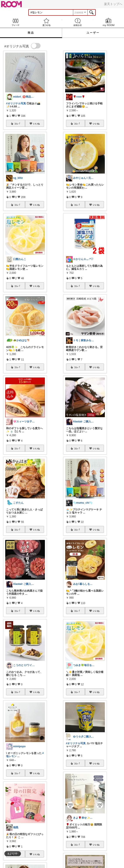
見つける (46, 22)
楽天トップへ (113, 4)
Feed (15, 22)
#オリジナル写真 (16, 103)
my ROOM (109, 22)
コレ (17, 124)
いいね (36, 124)
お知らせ (78, 22)
